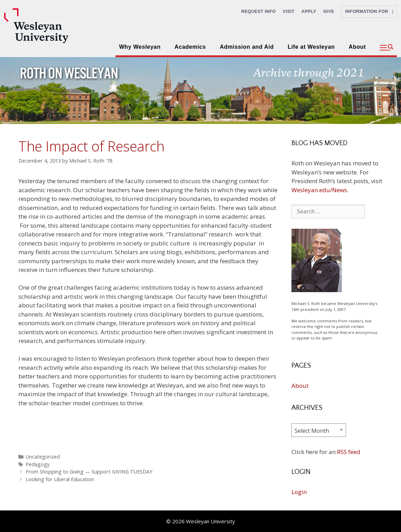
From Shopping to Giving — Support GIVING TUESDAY (89, 472)
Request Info (259, 11)
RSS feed (349, 452)
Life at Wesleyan (311, 47)
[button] (387, 48)
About (357, 47)
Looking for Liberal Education (60, 479)
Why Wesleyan (140, 47)
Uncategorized (43, 457)
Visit (289, 11)
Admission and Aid (247, 47)
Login (299, 492)
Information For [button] (369, 11)
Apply (309, 11)
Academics (190, 47)
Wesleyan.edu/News (319, 190)
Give (329, 11)
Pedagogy (38, 464)
